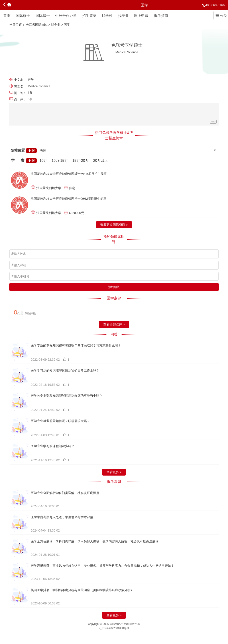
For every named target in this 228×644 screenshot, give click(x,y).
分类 (221, 16)
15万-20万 (80, 161)
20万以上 (100, 161)
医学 (67, 25)
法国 (43, 151)
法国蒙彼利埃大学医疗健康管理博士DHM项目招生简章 (69, 199)
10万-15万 (60, 161)
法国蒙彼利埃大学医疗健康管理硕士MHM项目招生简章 (69, 174)
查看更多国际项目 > (114, 225)
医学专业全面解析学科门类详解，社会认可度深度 (65, 493)
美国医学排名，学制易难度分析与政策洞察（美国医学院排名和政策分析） (82, 590)
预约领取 (114, 287)
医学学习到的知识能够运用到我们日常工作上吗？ (65, 370)
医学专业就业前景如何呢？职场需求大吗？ (60, 421)
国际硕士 (23, 16)
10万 (43, 161)
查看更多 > (114, 472)
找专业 (123, 16)
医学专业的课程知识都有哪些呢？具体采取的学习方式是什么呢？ (76, 345)
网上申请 (141, 16)
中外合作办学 (66, 16)
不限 (31, 151)
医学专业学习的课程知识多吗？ (53, 446)
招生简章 (89, 16)
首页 (7, 16)
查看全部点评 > (114, 325)
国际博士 (43, 16)
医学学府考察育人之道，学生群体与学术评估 (62, 517)
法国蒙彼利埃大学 (49, 188)
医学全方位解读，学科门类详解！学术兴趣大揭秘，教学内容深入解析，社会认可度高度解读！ (96, 541)
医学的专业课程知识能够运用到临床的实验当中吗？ (67, 396)
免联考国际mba (37, 25)
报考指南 (161, 16)
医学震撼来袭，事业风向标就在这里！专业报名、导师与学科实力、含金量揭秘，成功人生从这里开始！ (102, 566)
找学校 (107, 16)
